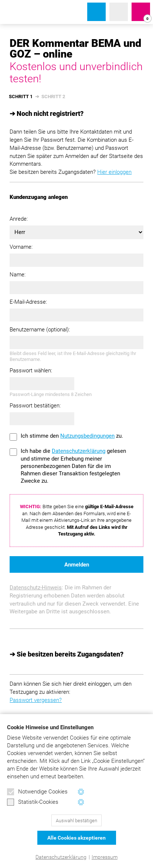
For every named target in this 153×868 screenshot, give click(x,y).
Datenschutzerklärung (61, 857)
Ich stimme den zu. (72, 436)
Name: (18, 275)
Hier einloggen (114, 172)
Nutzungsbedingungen (87, 436)
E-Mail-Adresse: (28, 302)
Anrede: (19, 219)
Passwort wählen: (31, 371)
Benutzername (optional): (40, 330)
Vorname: (21, 247)
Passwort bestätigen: (35, 406)
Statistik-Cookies (33, 802)
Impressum (105, 857)
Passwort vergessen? (36, 700)
